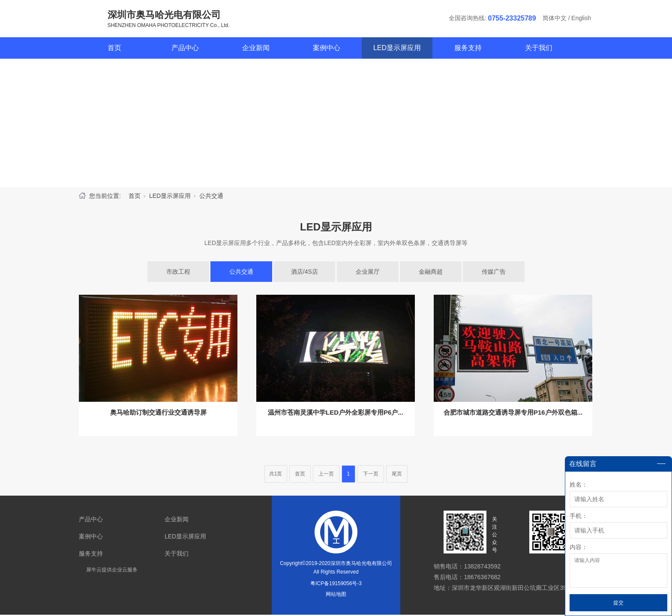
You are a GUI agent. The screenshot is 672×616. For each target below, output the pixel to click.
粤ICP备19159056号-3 (336, 585)
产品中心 (185, 49)
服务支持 (468, 49)
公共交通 (211, 197)
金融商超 (431, 273)
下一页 (371, 475)
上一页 (326, 475)
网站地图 (336, 595)
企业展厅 (368, 273)
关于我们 (539, 49)
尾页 (397, 475)
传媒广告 (494, 273)
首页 (114, 49)
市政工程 (178, 273)
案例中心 (327, 49)
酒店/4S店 (304, 273)
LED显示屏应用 (397, 49)
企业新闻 (256, 49)
